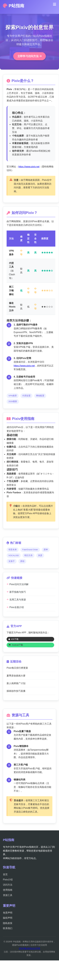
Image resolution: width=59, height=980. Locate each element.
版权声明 (8, 918)
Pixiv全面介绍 (15, 607)
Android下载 (16, 645)
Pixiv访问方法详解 (18, 584)
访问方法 (8, 885)
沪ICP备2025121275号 (29, 948)
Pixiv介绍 (8, 880)
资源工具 (8, 895)
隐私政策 (8, 923)
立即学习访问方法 (29, 56)
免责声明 (8, 913)
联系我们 (8, 928)
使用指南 (8, 890)
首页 (5, 874)
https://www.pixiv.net (29, 167)
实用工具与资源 (16, 600)
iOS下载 (14, 639)
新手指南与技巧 (16, 592)
